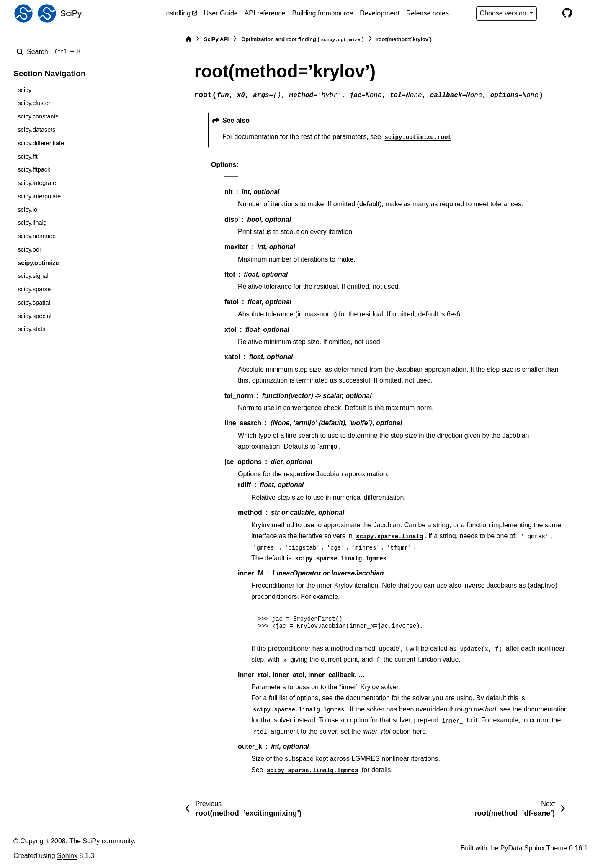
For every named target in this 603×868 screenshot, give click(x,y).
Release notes (428, 13)
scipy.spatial (34, 303)
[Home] (188, 39)
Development (379, 13)
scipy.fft (27, 157)
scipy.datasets (36, 130)
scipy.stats (31, 329)
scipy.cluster (34, 103)
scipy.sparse (34, 289)
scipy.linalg (32, 223)
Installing (177, 13)
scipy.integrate (37, 183)
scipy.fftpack (34, 169)
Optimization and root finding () (303, 40)
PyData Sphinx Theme (534, 848)
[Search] (50, 52)
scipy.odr (30, 249)
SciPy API (216, 39)
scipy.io (27, 210)
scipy (24, 90)
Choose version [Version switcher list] (504, 13)
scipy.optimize (38, 263)
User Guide (221, 13)
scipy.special (35, 316)
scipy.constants (38, 116)
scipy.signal (33, 276)
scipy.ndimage (37, 236)
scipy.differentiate (41, 143)
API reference (265, 13)
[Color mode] (549, 13)
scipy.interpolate (39, 196)
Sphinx (67, 856)
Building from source (323, 13)
